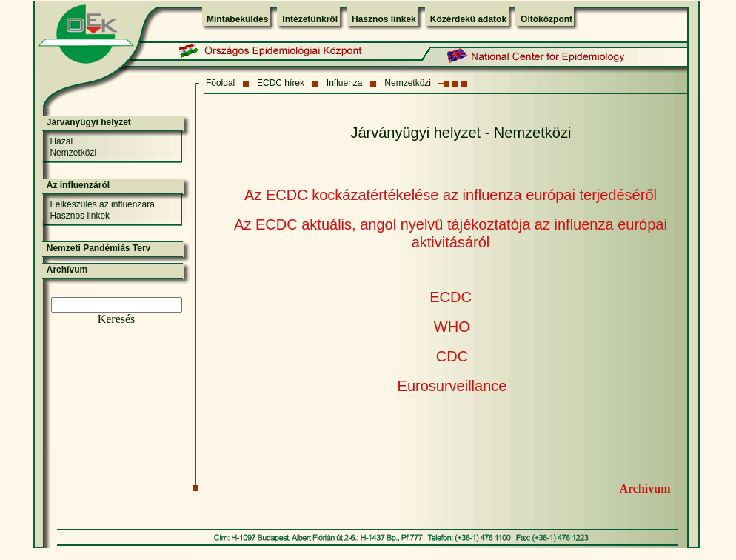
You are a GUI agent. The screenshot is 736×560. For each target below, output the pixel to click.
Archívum (645, 489)
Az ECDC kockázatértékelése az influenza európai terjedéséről (451, 195)
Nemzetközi (408, 83)
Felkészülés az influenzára (102, 204)
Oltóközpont (546, 19)
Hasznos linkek (384, 19)
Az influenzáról (78, 185)
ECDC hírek (281, 83)
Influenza (345, 83)
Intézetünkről (310, 19)
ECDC (451, 297)
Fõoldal (220, 83)
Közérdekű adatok (468, 19)
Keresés (117, 319)
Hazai (61, 141)
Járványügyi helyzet (89, 122)
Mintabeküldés (237, 19)
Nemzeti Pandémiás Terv (99, 248)
